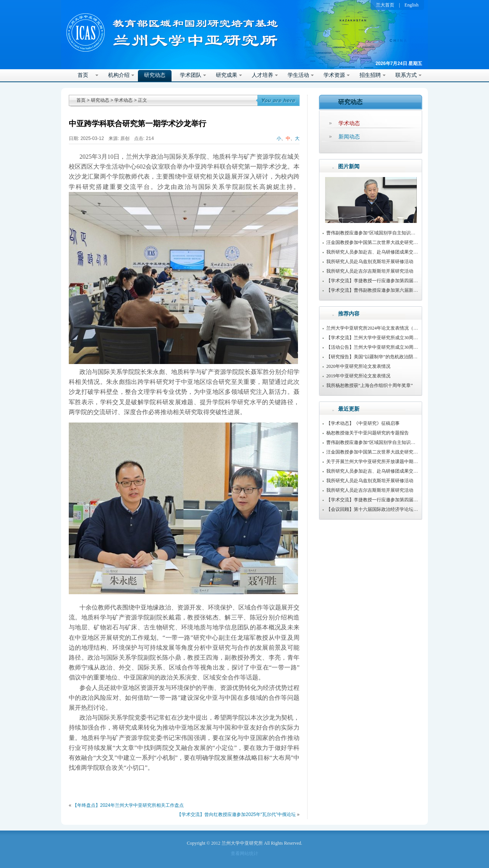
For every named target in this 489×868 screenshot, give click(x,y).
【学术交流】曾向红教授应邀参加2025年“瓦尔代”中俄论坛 (236, 814)
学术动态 (123, 100)
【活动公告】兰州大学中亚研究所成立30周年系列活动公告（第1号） (396, 347)
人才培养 (262, 75)
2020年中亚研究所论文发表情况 (358, 366)
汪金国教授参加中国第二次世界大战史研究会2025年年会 (384, 242)
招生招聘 (370, 75)
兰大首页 (385, 5)
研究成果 (227, 75)
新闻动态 (349, 137)
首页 (83, 75)
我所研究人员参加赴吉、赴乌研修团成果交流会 (374, 252)
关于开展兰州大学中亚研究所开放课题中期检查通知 (379, 462)
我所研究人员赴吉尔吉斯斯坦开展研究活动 (370, 271)
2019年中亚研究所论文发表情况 (358, 376)
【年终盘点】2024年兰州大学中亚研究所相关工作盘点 (128, 805)
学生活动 (298, 75)
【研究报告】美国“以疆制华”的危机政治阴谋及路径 (379, 357)
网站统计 (249, 853)
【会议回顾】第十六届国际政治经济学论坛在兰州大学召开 (386, 509)
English (412, 5)
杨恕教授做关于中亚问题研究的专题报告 (368, 433)
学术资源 (334, 75)
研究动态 (155, 75)
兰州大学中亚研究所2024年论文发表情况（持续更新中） (384, 328)
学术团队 (191, 75)
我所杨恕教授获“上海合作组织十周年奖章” (370, 385)
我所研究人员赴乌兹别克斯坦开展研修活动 (370, 262)
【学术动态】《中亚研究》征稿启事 (363, 423)
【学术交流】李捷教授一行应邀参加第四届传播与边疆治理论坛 (390, 281)
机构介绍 (119, 75)
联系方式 (406, 75)
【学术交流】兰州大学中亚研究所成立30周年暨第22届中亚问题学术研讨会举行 (406, 338)
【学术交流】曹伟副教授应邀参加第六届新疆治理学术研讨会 (388, 290)
